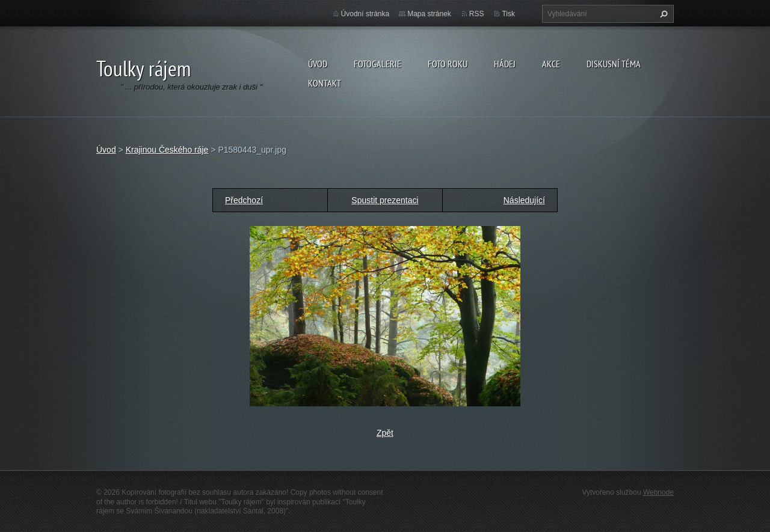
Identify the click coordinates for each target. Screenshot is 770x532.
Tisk (508, 14)
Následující (524, 200)
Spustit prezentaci (385, 200)
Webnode (658, 492)
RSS (477, 14)
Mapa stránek (429, 14)
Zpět (385, 433)
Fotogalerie (377, 64)
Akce (551, 64)
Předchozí (244, 200)
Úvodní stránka (365, 14)
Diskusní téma (614, 64)
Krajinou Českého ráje (167, 150)
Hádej (505, 64)
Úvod (318, 64)
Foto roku (448, 64)
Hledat (662, 14)
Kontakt (325, 83)
